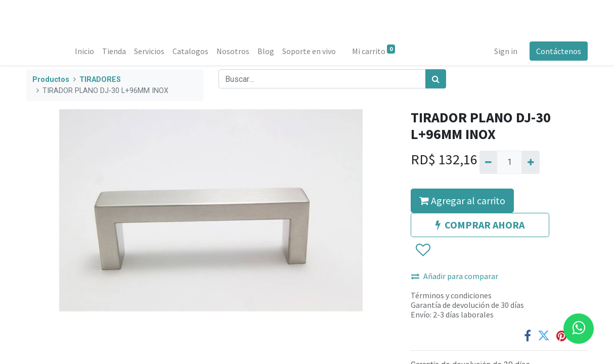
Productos (51, 80)
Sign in (506, 51)
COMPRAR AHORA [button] (480, 225)
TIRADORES (100, 80)
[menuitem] (84, 51)
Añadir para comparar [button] (455, 276)
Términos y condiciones (451, 295)
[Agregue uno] (530, 162)
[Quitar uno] (488, 162)
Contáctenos (559, 51)
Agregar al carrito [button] (462, 200)
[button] (423, 250)
